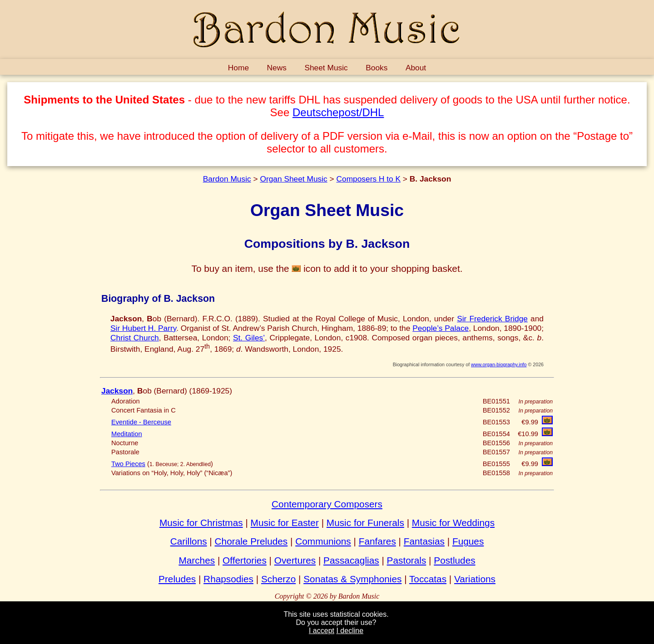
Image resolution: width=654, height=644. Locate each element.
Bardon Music (227, 179)
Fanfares (377, 541)
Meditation (127, 434)
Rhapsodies (228, 579)
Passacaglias (351, 560)
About (416, 68)
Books (377, 68)
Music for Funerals (365, 523)
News (277, 68)
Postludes (454, 560)
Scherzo (278, 579)
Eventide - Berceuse (141, 422)
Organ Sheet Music (293, 179)
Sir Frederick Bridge (492, 319)
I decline (350, 631)
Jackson (117, 391)
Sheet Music (326, 68)
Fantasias (424, 541)
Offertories (245, 560)
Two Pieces (128, 464)
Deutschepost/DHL (338, 112)
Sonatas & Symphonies (352, 579)
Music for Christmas (201, 523)
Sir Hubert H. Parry (143, 328)
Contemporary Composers (327, 504)
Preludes (177, 579)
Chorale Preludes (251, 541)
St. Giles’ (249, 338)
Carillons (189, 541)
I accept (322, 631)
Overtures (295, 560)
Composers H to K (368, 179)
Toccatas (428, 579)
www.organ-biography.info (499, 364)
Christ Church (135, 338)
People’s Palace (441, 328)
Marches (197, 560)
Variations (475, 579)
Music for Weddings (453, 523)
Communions (323, 541)
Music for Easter (285, 523)
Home (238, 68)
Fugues (468, 541)
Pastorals (407, 560)
